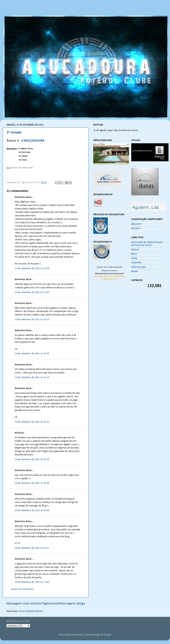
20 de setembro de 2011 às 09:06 (32, 483)
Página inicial (50, 604)
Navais (135, 271)
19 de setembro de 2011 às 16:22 (32, 377)
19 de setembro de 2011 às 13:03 (32, 292)
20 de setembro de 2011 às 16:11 (32, 548)
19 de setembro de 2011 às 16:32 (32, 422)
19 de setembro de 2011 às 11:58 (32, 269)
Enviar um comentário (22, 589)
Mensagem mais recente (24, 604)
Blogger (108, 635)
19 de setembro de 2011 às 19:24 (32, 459)
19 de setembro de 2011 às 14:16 (32, 320)
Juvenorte (136, 263)
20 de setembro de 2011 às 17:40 (32, 582)
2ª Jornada (14, 133)
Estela (134, 258)
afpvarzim (136, 224)
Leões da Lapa (138, 267)
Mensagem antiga (72, 604)
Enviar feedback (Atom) (31, 611)
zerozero (136, 228)
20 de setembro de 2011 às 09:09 (32, 511)
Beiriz (134, 254)
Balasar (135, 250)
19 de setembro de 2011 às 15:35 (32, 354)
